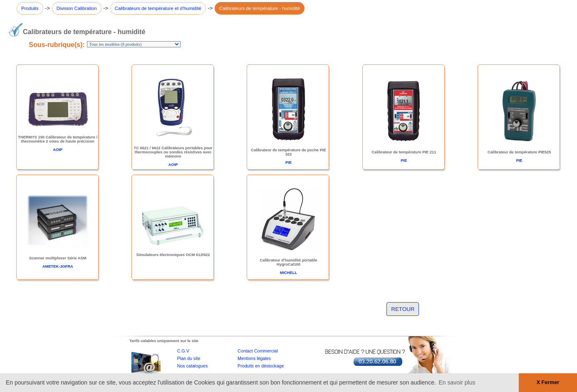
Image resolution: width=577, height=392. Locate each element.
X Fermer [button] (548, 382)
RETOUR (403, 309)
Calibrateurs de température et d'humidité (158, 8)
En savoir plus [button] (457, 382)
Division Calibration (77, 8)
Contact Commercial (258, 351)
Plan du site (189, 358)
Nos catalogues (192, 366)
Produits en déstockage (261, 366)
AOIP (58, 150)
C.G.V (183, 351)
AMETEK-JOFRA (58, 266)
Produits (30, 8)
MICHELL (288, 273)
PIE (288, 163)
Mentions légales (254, 358)
